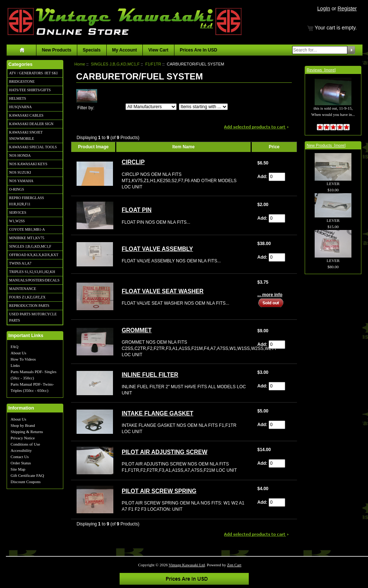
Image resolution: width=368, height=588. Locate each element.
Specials (92, 50)
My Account (125, 50)
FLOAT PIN (137, 210)
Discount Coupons (26, 482)
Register (347, 8)
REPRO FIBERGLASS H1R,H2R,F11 (27, 201)
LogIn (324, 8)
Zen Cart (234, 565)
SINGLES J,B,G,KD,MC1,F (30, 246)
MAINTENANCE (23, 289)
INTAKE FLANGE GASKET (158, 413)
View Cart (158, 50)
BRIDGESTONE (22, 82)
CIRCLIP (133, 162)
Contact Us (20, 457)
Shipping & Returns (27, 432)
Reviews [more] (321, 70)
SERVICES (18, 212)
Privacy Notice (23, 438)
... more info (270, 295)
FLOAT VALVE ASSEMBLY (158, 249)
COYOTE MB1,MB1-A (27, 229)
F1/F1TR (153, 64)
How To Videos (23, 359)
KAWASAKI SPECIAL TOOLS (33, 147)
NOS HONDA (20, 155)
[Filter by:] (151, 107)
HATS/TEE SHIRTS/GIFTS (30, 90)
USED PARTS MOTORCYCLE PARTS (33, 317)
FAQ (15, 347)
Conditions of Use (25, 444)
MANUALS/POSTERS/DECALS (34, 280)
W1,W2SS (17, 221)
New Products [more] (326, 145)
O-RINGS (17, 189)
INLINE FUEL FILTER (150, 375)
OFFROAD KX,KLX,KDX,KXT (34, 255)
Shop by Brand (23, 425)
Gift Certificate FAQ (27, 475)
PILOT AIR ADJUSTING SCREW (165, 452)
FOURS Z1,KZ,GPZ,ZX (27, 297)
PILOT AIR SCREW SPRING (159, 491)
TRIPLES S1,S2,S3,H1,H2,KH (32, 272)
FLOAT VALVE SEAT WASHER (163, 291)
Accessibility (21, 450)
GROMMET (137, 330)
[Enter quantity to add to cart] (277, 177)
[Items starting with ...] (203, 107)
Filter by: (86, 108)
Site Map (18, 469)
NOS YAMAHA (21, 181)
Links (15, 365)
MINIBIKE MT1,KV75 (27, 238)
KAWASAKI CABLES (26, 115)
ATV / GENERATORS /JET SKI (33, 73)
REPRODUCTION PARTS (29, 306)
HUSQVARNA (21, 107)
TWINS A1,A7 (20, 263)
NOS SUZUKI (20, 172)
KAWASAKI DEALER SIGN (31, 124)
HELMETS (18, 98)
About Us (18, 353)
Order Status (21, 463)
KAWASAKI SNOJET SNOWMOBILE (26, 135)
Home (80, 64)
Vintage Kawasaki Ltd (187, 565)
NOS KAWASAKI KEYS (28, 164)
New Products (57, 50)
